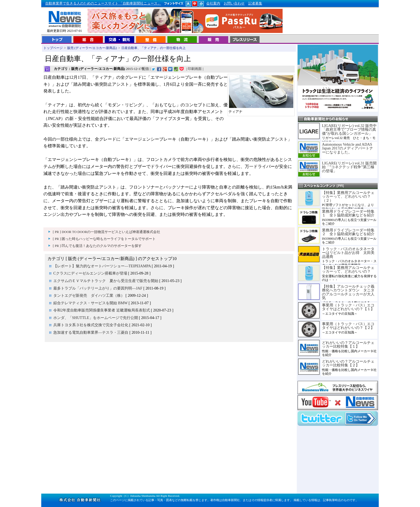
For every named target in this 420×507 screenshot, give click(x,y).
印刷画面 (195, 69)
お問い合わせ (234, 3)
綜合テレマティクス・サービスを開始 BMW (90, 303)
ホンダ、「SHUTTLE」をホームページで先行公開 (96, 318)
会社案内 (213, 3)
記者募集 (255, 3)
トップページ (53, 48)
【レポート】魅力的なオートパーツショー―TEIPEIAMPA (102, 266)
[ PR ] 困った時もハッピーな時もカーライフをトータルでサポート (104, 239)
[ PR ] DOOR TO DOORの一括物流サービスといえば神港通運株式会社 (106, 232)
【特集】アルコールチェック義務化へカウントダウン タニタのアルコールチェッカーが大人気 (348, 292)
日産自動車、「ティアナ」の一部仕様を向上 (153, 48)
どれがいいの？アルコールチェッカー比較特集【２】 (348, 363)
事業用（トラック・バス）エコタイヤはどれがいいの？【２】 (348, 326)
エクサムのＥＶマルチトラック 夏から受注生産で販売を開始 (106, 281)
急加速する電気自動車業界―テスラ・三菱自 (91, 332)
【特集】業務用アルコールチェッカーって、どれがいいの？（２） (348, 196)
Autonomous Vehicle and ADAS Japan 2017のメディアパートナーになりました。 (348, 148)
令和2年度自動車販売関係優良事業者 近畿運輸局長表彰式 (102, 310)
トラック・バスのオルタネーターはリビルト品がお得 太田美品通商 (348, 253)
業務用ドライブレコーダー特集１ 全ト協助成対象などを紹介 (348, 213)
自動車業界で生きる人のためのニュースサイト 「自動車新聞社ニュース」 (103, 3)
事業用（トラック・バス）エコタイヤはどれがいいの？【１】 (348, 307)
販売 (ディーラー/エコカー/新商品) (92, 48)
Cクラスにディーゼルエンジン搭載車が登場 (90, 273)
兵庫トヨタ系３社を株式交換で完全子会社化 (91, 325)
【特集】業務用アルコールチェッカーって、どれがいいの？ (348, 269)
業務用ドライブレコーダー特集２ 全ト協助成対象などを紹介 (348, 232)
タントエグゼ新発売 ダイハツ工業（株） (89, 295)
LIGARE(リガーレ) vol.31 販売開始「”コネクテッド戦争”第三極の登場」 (349, 167)
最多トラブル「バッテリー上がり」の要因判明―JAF (98, 288)
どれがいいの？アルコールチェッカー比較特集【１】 (348, 344)
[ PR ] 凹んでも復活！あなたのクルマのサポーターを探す (97, 246)
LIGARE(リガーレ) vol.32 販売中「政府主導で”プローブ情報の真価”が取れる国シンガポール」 (349, 129)
